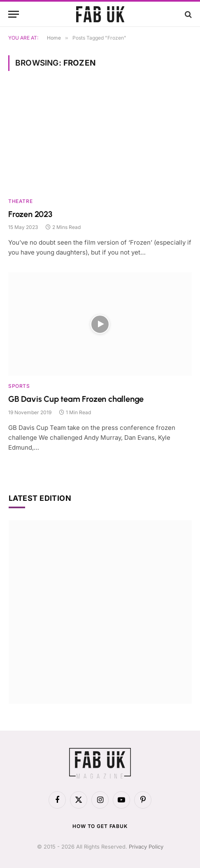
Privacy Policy (146, 847)
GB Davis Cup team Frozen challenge (76, 399)
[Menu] (14, 14)
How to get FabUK (100, 826)
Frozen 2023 (30, 214)
